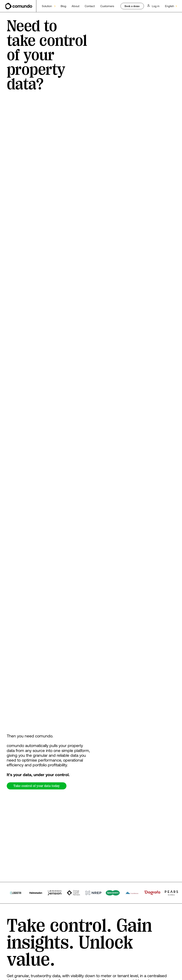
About (75, 6)
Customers (107, 6)
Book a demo (132, 6)
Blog (63, 6)
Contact (90, 6)
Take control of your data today (37, 786)
